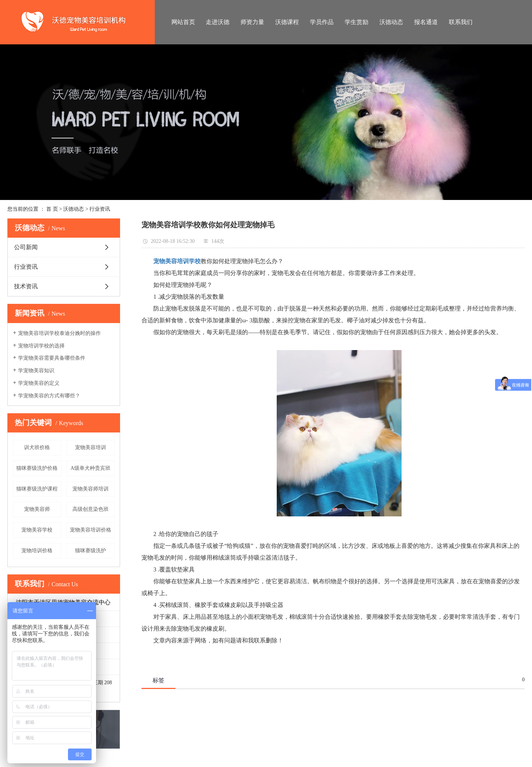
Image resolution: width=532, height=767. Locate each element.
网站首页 (183, 22)
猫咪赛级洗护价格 (37, 468)
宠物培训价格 (37, 551)
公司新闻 (26, 247)
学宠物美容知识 (36, 371)
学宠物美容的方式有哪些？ (49, 396)
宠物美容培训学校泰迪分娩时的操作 (59, 333)
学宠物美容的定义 (39, 383)
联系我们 (461, 22)
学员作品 (322, 22)
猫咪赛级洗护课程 (37, 489)
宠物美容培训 (91, 447)
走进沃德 (218, 22)
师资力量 (252, 22)
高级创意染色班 (91, 509)
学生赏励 (357, 22)
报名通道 (426, 22)
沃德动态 (391, 22)
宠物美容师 (37, 509)
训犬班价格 (37, 447)
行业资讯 (100, 209)
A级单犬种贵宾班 (91, 468)
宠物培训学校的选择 (41, 346)
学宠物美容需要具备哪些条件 (52, 358)
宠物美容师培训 (91, 489)
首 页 (52, 209)
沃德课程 (287, 22)
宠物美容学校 (37, 530)
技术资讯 (26, 286)
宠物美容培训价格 (91, 530)
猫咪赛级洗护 (91, 551)
